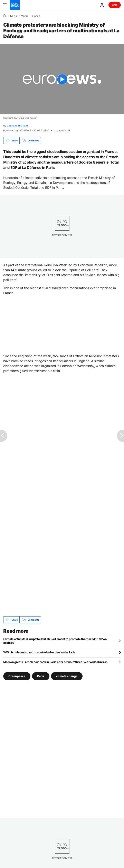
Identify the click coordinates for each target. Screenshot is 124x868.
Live (115, 5)
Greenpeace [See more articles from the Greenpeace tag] (17, 676)
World (24, 16)
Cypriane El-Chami (17, 126)
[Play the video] (62, 79)
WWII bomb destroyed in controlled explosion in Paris (39, 652)
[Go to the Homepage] (15, 5)
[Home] (4, 16)
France (36, 16)
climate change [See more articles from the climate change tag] (67, 676)
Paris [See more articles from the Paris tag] (41, 676)
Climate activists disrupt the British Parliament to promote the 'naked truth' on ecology (55, 641)
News (13, 16)
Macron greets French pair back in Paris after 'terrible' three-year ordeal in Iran (55, 662)
